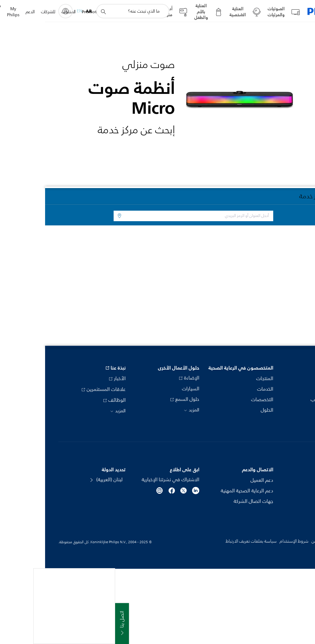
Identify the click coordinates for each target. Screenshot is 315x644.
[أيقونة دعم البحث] (58, 11)
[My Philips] (20, 11)
